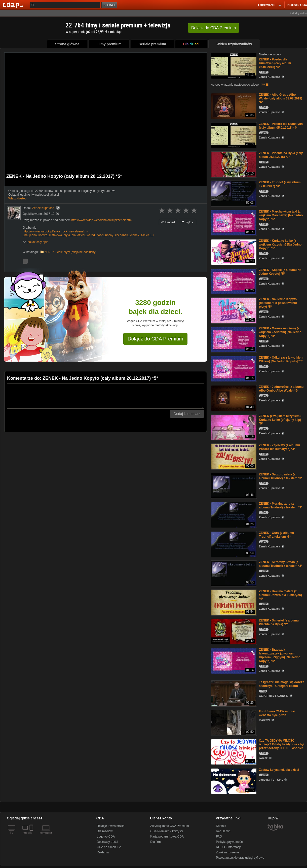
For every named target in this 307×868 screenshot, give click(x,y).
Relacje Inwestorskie (111, 826)
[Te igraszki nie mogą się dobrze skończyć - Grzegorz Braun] (233, 693)
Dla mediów (105, 831)
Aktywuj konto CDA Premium (169, 826)
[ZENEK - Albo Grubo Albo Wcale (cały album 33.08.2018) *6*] (233, 106)
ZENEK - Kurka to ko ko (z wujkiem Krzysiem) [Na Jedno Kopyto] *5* (280, 245)
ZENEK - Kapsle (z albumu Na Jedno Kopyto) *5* (280, 272)
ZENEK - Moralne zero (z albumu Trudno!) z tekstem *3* (281, 506)
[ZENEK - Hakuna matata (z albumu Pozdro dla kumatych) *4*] (233, 602)
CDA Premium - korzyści (167, 831)
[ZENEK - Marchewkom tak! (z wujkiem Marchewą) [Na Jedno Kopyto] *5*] (233, 222)
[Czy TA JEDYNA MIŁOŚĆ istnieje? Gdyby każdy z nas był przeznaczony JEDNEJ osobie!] (233, 752)
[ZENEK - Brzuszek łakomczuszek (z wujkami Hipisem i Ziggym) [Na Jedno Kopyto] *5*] (233, 661)
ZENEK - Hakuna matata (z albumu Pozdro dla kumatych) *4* (280, 595)
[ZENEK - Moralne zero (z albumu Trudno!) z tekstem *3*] (233, 515)
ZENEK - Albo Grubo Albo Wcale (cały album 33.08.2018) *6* (280, 98)
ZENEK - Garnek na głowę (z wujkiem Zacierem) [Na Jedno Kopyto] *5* (280, 332)
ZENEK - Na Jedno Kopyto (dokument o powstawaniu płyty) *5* (278, 303)
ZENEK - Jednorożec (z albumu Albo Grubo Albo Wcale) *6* (281, 389)
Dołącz (214, 28)
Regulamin (223, 831)
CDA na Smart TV (109, 847)
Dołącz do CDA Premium (155, 339)
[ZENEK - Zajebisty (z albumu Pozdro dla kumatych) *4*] (233, 456)
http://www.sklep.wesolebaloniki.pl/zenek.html (102, 220)
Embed (168, 222)
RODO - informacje (229, 847)
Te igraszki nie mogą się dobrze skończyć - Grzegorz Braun (282, 684)
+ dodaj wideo (298, 13)
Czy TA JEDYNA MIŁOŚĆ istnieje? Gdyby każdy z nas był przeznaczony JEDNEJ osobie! (282, 744)
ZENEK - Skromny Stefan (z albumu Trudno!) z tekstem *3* (281, 564)
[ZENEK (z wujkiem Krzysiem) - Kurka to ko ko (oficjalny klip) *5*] (233, 427)
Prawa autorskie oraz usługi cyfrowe (240, 858)
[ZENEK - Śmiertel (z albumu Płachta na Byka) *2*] (233, 631)
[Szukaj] (65, 5)
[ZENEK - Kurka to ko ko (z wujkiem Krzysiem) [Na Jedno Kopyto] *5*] (233, 252)
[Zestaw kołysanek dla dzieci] (233, 781)
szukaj (110, 5)
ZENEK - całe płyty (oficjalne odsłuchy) (71, 252)
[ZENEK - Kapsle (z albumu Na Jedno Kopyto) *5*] (233, 281)
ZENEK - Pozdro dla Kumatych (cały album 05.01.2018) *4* (275, 63)
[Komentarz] (106, 396)
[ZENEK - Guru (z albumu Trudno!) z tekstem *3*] (233, 544)
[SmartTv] (32, 836)
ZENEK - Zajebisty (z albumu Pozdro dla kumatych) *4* (279, 447)
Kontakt (221, 826)
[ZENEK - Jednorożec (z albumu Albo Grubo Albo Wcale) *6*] (233, 398)
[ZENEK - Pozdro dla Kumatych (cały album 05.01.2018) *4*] (233, 65)
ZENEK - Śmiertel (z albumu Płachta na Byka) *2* (279, 622)
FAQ (219, 837)
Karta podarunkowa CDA (167, 837)
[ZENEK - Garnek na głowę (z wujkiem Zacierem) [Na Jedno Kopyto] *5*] (233, 339)
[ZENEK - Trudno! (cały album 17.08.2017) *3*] (233, 193)
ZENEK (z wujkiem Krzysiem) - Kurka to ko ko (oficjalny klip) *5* (281, 420)
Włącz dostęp (17, 198)
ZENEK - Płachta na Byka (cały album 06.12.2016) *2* (281, 155)
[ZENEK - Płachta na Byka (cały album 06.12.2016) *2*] (233, 164)
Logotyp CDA (106, 837)
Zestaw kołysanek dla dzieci (279, 770)
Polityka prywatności (230, 842)
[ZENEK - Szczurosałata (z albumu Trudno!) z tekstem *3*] (233, 485)
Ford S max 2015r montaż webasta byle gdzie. (277, 713)
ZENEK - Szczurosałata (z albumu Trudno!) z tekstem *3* (281, 476)
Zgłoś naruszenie (227, 852)
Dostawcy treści (107, 842)
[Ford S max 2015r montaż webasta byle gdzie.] (233, 722)
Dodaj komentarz (187, 414)
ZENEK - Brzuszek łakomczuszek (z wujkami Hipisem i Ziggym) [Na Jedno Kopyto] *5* (280, 655)
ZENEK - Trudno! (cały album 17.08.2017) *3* (280, 184)
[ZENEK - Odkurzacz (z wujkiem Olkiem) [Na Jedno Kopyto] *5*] (233, 369)
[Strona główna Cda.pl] (14, 5)
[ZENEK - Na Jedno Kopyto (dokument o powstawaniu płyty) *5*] (233, 310)
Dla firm (155, 842)
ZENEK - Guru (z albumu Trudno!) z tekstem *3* (276, 535)
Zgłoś (187, 222)
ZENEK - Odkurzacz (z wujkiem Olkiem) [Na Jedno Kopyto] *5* (281, 359)
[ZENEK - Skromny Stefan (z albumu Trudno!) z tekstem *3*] (233, 573)
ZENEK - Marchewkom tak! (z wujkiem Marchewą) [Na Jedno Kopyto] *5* (281, 215)
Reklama (103, 852)
